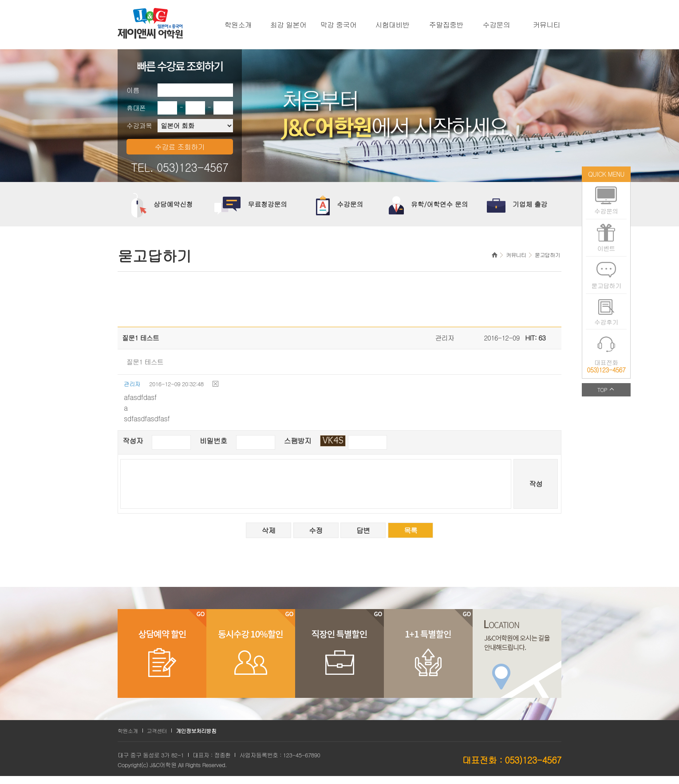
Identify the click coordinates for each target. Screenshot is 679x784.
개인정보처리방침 (196, 731)
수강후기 (606, 322)
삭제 (268, 530)
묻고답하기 (606, 285)
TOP (602, 390)
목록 (411, 530)
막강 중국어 (339, 25)
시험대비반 (393, 25)
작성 (536, 484)
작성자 (133, 441)
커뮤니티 (547, 25)
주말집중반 (446, 25)
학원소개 (238, 25)
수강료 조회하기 (180, 147)
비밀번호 (213, 441)
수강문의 (497, 25)
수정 (316, 530)
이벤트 (606, 248)
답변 (363, 530)
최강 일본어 (288, 25)
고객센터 (157, 731)
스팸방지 (298, 441)
